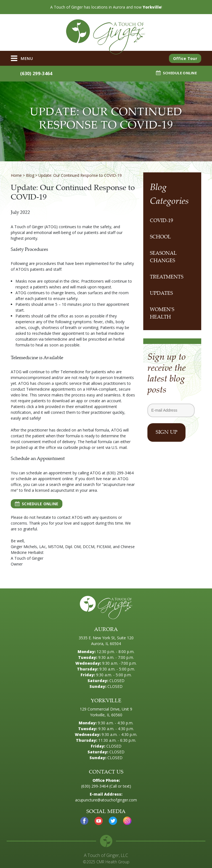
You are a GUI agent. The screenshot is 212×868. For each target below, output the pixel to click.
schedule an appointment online (44, 479)
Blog (30, 175)
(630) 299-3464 (34, 73)
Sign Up (166, 432)
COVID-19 (161, 221)
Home (16, 175)
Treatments (167, 277)
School (160, 237)
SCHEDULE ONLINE (176, 73)
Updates (161, 294)
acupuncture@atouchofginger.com (106, 800)
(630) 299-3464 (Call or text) (106, 786)
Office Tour (185, 58)
